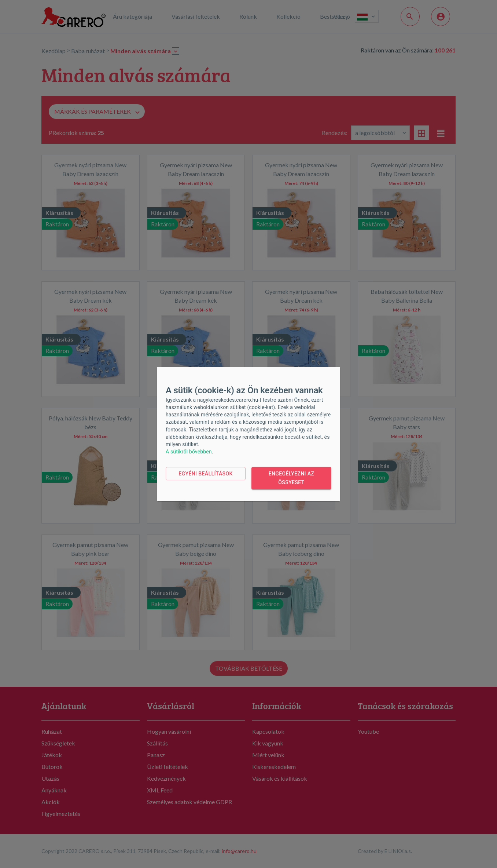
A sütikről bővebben (189, 452)
